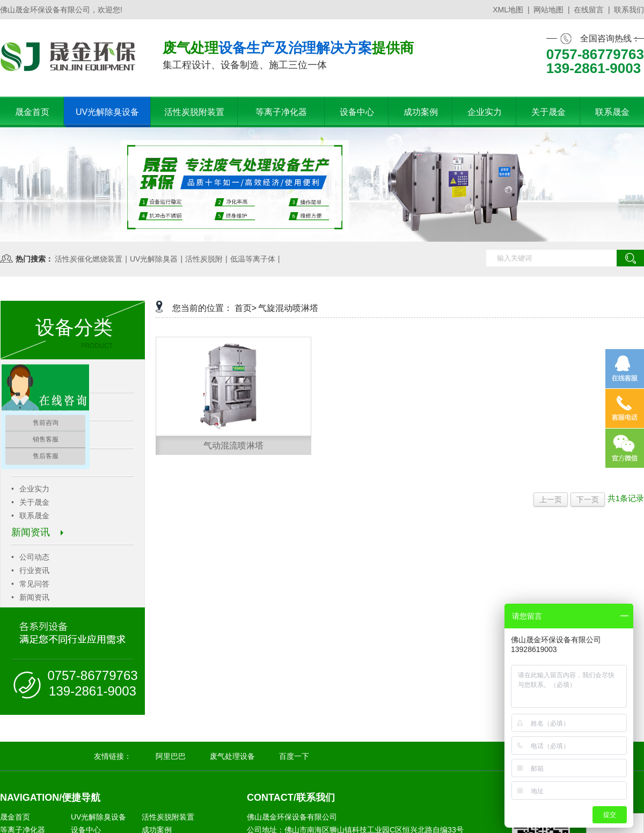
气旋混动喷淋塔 (288, 308)
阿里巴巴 (171, 756)
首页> (246, 308)
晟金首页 (15, 817)
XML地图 (508, 10)
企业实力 (30, 489)
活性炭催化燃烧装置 (89, 259)
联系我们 (629, 10)
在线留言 (589, 10)
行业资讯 (30, 570)
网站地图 (548, 10)
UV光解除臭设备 (98, 817)
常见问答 (30, 584)
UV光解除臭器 (154, 259)
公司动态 (30, 557)
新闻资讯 (37, 532)
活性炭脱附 (204, 259)
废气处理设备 (232, 756)
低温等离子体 (253, 259)
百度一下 (294, 756)
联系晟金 (30, 516)
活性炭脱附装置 (168, 817)
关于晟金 (30, 502)
